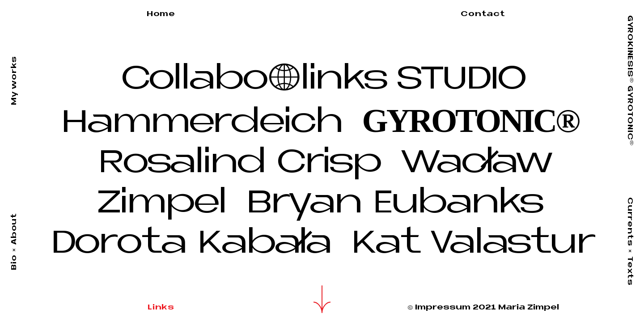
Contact (483, 14)
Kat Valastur (472, 244)
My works (14, 80)
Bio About (14, 241)
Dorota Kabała (196, 244)
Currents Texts (630, 241)
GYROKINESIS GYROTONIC (630, 80)
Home (161, 14)
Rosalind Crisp (245, 164)
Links (161, 308)
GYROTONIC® (470, 121)
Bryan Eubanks (394, 204)
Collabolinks (254, 80)
